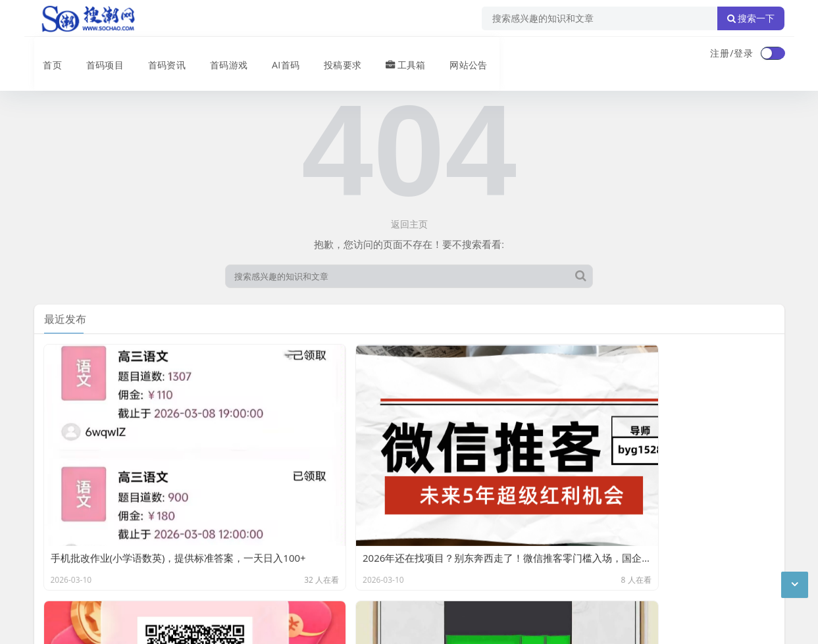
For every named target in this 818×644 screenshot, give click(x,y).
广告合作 (53, 556)
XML (243, 556)
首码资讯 (158, 55)
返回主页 (409, 224)
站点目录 (203, 556)
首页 (45, 55)
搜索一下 (751, 18)
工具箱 (395, 55)
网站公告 (458, 55)
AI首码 (276, 55)
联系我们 (103, 556)
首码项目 (96, 55)
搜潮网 (119, 590)
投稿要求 (332, 55)
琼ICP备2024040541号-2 (88, 624)
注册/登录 (732, 53)
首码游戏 (220, 55)
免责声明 (153, 556)
